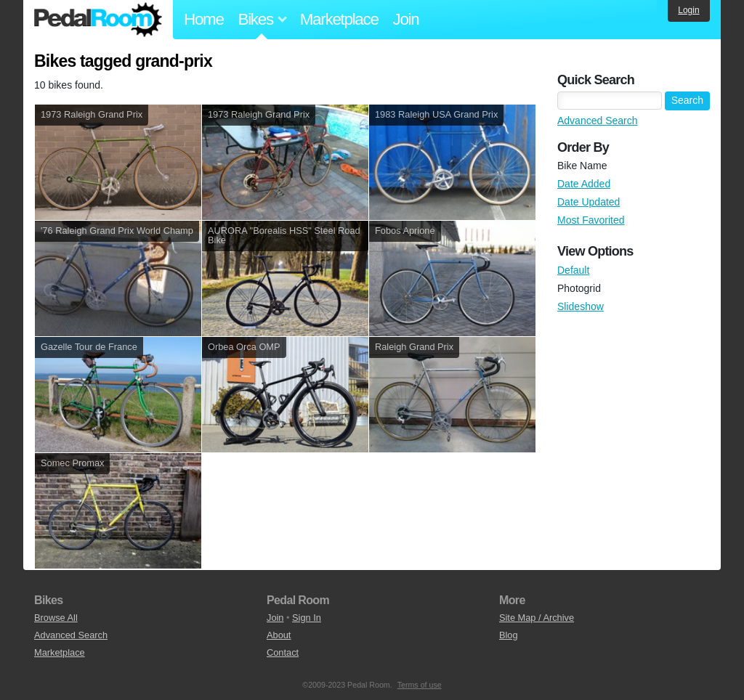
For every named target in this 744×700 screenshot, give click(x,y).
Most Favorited (591, 220)
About (279, 635)
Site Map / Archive (537, 618)
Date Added (584, 184)
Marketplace (339, 19)
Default (573, 270)
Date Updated (589, 202)
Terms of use (420, 685)
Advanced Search (598, 121)
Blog (509, 635)
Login (688, 10)
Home (204, 19)
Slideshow (581, 306)
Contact (283, 652)
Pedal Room (98, 20)
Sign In (307, 618)
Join (406, 19)
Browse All (56, 618)
